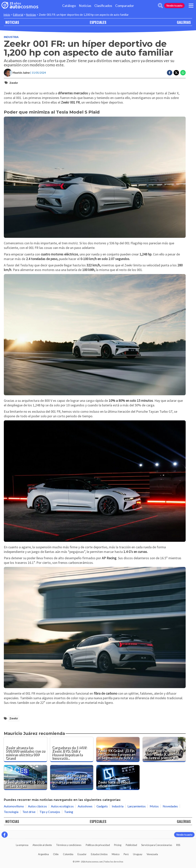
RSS (178, 845)
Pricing (118, 845)
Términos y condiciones (69, 845)
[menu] (191, 6)
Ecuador (82, 854)
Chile (56, 854)
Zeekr (14, 83)
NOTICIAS (12, 22)
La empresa (22, 845)
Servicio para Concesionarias (157, 845)
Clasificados (103, 6)
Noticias (85, 6)
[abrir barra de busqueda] (160, 6)
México (116, 854)
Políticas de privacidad (98, 845)
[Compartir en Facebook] (170, 73)
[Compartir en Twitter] (176, 73)
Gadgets (102, 806)
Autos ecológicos (62, 806)
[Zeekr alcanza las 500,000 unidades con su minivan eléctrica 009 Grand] (25, 749)
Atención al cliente (42, 845)
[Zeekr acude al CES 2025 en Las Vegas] (25, 777)
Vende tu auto (174, 6)
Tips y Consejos (50, 812)
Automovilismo (14, 806)
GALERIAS (184, 22)
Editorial (18, 15)
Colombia (68, 854)
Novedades (170, 806)
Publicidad (131, 845)
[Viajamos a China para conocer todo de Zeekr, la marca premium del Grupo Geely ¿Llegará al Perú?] (72, 777)
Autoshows (85, 806)
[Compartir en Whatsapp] (183, 73)
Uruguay (138, 854)
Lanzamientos (137, 806)
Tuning (69, 812)
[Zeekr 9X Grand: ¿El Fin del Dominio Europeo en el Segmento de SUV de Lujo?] (118, 749)
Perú (126, 854)
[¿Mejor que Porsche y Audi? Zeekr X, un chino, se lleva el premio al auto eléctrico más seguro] (164, 749)
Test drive (29, 812)
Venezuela (152, 854)
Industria (11, 37)
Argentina (43, 854)
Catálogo (69, 6)
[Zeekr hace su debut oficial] (118, 777)
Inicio (7, 15)
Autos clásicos (37, 806)
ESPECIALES (98, 22)
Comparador (125, 6)
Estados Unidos (99, 854)
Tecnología (11, 812)
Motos (154, 806)
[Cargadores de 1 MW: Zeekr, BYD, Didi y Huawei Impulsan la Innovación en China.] (72, 749)
